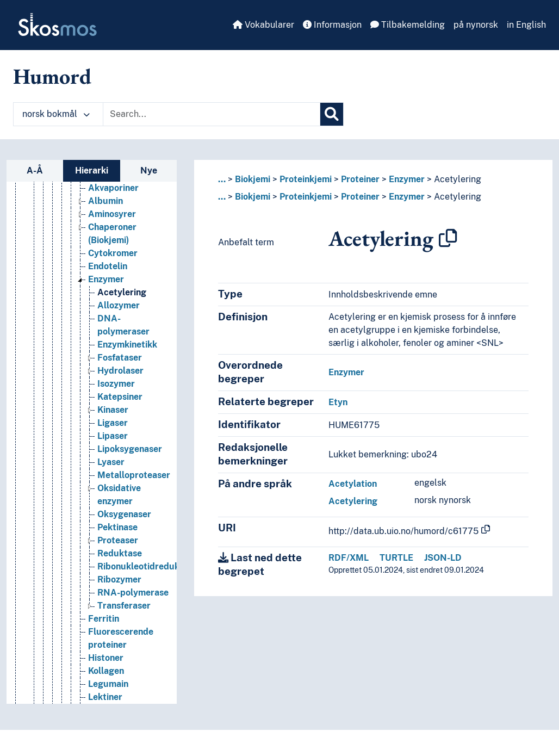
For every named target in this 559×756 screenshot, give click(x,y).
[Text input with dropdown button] (212, 114)
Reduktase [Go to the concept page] (120, 576)
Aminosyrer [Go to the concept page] (112, 236)
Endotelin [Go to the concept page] (108, 289)
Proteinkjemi (306, 179)
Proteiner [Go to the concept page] (98, 184)
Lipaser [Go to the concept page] (113, 458)
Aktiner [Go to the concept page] (104, 197)
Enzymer (407, 179)
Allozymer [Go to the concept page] (119, 328)
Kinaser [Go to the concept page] (113, 432)
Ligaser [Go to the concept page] (113, 445)
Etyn (338, 402)
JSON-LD (443, 558)
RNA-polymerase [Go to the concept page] (133, 615)
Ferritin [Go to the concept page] (104, 641)
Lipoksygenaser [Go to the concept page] (130, 471)
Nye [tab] (149, 171)
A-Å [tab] (35, 171)
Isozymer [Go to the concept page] (116, 406)
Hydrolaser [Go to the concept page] (120, 393)
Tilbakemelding (408, 25)
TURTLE (396, 558)
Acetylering (458, 179)
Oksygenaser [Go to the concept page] (124, 537)
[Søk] (332, 114)
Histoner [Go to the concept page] (106, 680)
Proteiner (360, 179)
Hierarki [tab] (92, 171)
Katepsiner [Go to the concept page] (120, 419)
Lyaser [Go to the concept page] (111, 484)
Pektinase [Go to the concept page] (117, 550)
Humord (52, 76)
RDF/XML (349, 558)
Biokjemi (253, 179)
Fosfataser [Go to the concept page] (120, 380)
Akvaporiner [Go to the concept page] (113, 210)
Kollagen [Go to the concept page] (106, 693)
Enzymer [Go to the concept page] (106, 302)
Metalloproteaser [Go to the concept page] (134, 497)
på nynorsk (476, 25)
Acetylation (353, 484)
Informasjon (332, 25)
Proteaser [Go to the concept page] (118, 563)
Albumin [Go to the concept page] (105, 223)
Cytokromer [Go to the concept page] (113, 275)
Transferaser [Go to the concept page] (124, 628)
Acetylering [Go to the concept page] (122, 315)
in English (526, 25)
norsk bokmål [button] (56, 114)
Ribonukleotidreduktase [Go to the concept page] (147, 589)
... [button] (222, 179)
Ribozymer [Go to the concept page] (119, 602)
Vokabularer (263, 25)
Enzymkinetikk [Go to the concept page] (127, 367)
